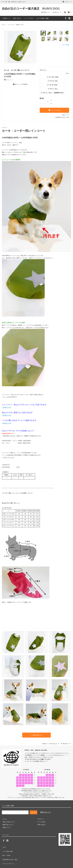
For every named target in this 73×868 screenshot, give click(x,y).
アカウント (67, 2)
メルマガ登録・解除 (42, 18)
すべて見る (66, 45)
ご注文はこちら (7, 407)
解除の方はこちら (46, 812)
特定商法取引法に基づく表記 (11, 855)
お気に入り (8, 80)
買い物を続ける (66, 743)
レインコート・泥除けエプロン (16, 25)
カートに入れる (54, 110)
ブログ (4, 846)
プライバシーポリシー (9, 857)
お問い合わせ (17, 18)
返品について (66, 115)
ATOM (8, 852)
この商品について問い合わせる (50, 743)
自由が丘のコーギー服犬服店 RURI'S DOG (32, 9)
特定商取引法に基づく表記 (62, 117)
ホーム (4, 25)
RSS (3, 852)
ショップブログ (29, 18)
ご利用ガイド (6, 18)
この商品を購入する (36, 735)
